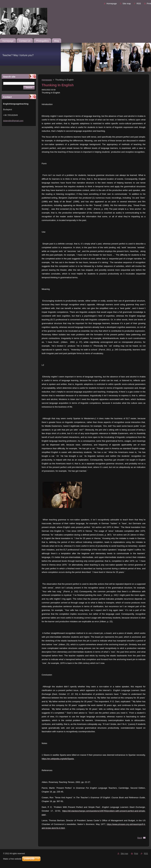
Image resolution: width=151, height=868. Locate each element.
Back (140, 838)
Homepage (112, 4)
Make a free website (12, 859)
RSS (139, 4)
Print (149, 4)
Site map (127, 4)
